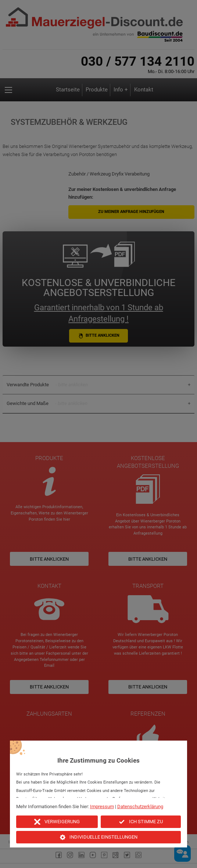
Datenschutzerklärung (140, 806)
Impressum (102, 806)
